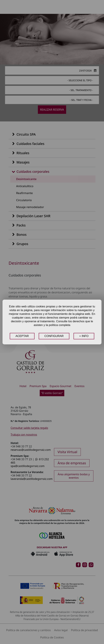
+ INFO (84, 336)
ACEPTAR (22, 336)
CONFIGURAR (54, 336)
